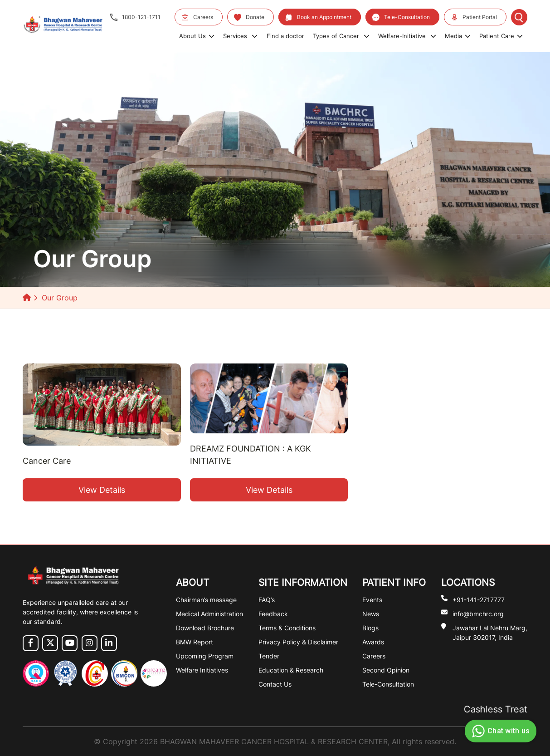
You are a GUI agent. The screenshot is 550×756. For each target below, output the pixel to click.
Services (240, 36)
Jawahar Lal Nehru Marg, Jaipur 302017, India (490, 632)
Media (458, 36)
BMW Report (195, 642)
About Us (197, 36)
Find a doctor (285, 36)
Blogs (370, 628)
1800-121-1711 (135, 17)
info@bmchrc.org (478, 613)
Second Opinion (386, 670)
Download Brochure (205, 628)
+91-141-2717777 (479, 599)
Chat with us (499, 731)
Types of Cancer (341, 36)
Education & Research (291, 670)
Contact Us (275, 684)
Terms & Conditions (287, 628)
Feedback (273, 614)
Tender (269, 656)
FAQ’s (267, 600)
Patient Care (501, 36)
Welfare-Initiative (407, 36)
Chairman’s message (206, 600)
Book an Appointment (318, 17)
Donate (249, 17)
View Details (102, 490)
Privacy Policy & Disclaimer (298, 642)
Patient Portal (474, 17)
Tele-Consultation (401, 17)
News (371, 614)
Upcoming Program (205, 656)
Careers (197, 17)
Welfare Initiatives (202, 670)
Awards (373, 642)
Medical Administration (209, 614)
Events (372, 600)
